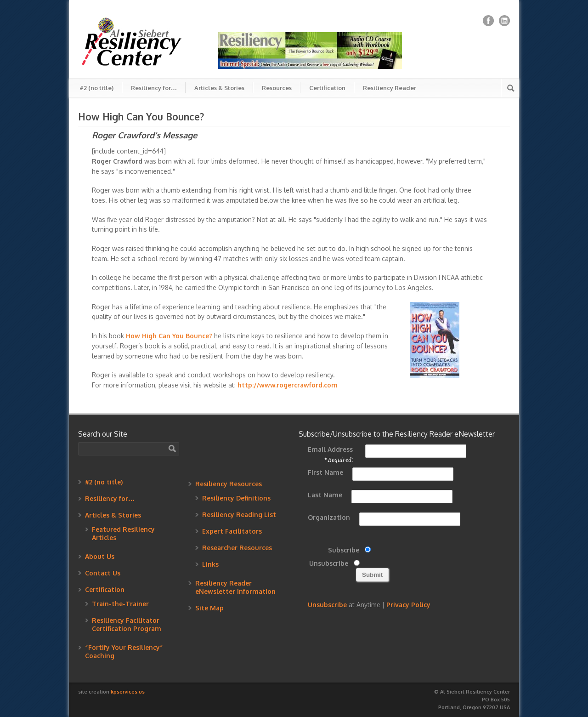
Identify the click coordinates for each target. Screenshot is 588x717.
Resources (277, 88)
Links (210, 564)
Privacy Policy (408, 605)
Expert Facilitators (232, 531)
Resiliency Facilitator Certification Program (127, 624)
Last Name (325, 495)
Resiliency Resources (229, 484)
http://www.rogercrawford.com (288, 385)
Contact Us (103, 573)
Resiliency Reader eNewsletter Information (235, 587)
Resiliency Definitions (236, 498)
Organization (329, 517)
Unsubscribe (329, 563)
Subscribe (344, 550)
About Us (100, 556)
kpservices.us (128, 692)
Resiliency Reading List (239, 515)
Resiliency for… (154, 88)
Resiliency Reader (390, 88)
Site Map (209, 608)
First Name (325, 472)
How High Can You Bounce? (169, 336)
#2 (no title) (96, 88)
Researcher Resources (237, 548)
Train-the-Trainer (120, 604)
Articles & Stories (219, 88)
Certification (327, 88)
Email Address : (330, 454)
